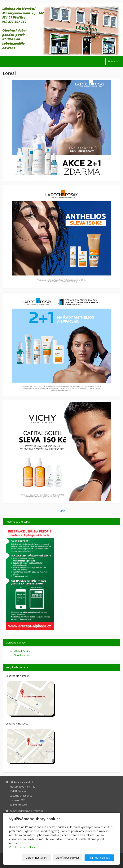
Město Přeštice (22, 651)
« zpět (61, 510)
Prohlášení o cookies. (22, 847)
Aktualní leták (21, 655)
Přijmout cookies (99, 858)
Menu (113, 61)
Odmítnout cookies (68, 858)
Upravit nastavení (36, 858)
